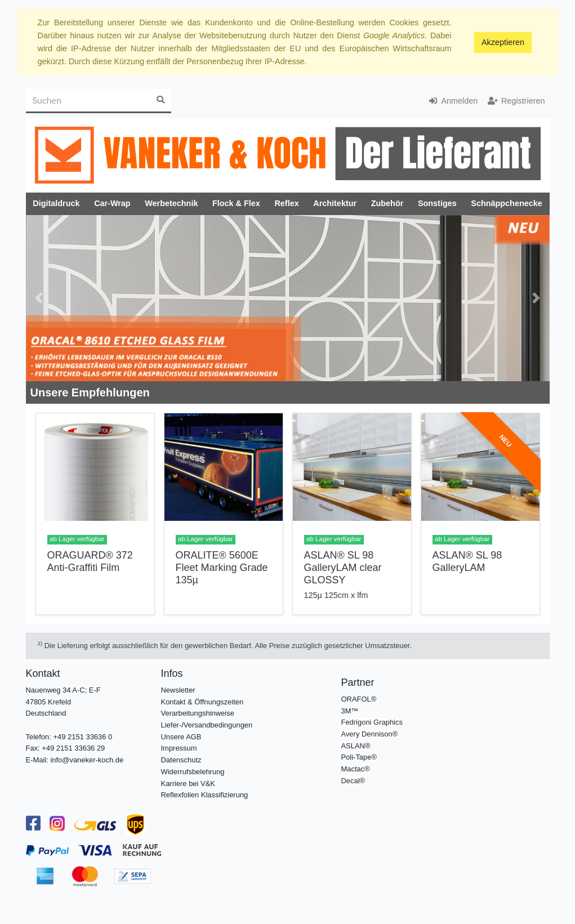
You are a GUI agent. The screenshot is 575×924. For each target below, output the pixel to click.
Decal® (353, 781)
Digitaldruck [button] (56, 203)
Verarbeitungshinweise (198, 713)
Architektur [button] (335, 203)
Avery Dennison (366, 734)
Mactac (353, 769)
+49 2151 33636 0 (83, 737)
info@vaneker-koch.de (87, 760)
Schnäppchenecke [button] (506, 203)
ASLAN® (355, 746)
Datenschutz (181, 760)
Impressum (179, 748)
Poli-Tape (356, 757)
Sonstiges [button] (437, 203)
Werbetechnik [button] (171, 203)
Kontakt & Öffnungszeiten (202, 702)
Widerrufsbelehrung (193, 772)
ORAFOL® (358, 699)
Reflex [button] (286, 203)
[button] (39, 298)
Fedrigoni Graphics (371, 722)
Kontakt (43, 673)
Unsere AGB (181, 737)
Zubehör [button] (387, 203)
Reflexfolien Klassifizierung (205, 795)
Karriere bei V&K (188, 784)
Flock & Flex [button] (236, 203)
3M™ (349, 711)
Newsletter (178, 690)
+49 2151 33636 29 (73, 748)
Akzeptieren (503, 42)
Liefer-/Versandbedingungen (207, 725)
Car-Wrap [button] (112, 203)
